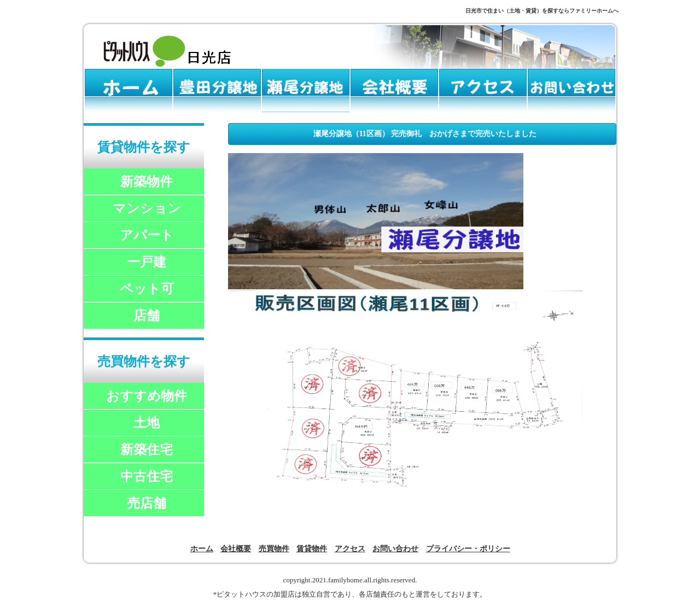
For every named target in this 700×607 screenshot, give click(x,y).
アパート (147, 235)
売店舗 (147, 503)
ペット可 (147, 289)
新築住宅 (147, 450)
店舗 (147, 316)
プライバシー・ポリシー (468, 549)
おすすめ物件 (147, 396)
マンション (147, 208)
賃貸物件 (312, 549)
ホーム (202, 549)
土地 (147, 423)
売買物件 (274, 549)
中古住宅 (147, 476)
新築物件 (147, 182)
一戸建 (147, 262)
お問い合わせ (395, 549)
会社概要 (236, 549)
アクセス (350, 549)
